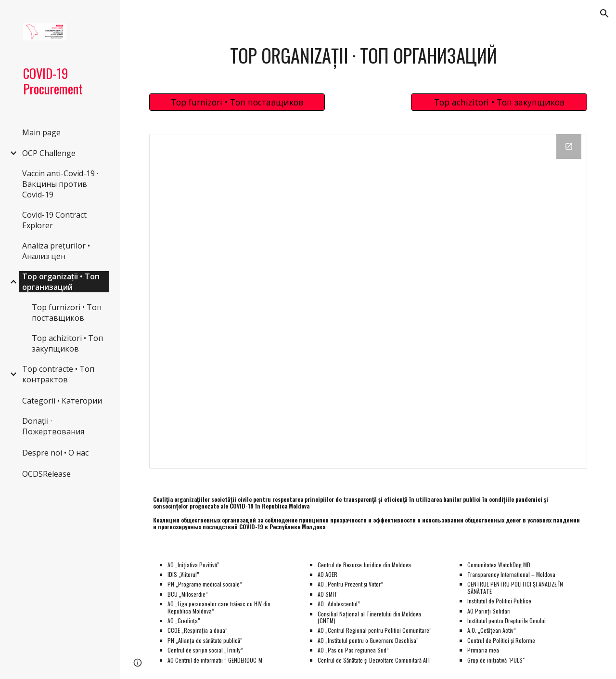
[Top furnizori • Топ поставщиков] (237, 102)
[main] (368, 55)
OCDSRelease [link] (46, 474)
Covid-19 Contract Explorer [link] (54, 220)
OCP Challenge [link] (49, 153)
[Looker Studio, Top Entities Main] (368, 301)
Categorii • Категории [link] (62, 401)
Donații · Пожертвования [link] (53, 426)
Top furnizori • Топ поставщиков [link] (67, 313)
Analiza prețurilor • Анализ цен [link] (56, 251)
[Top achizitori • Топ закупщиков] (499, 102)
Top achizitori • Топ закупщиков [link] (67, 343)
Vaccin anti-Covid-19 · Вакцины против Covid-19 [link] (60, 184)
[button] (604, 13)
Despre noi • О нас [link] (55, 453)
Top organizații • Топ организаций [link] (61, 282)
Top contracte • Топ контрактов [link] (58, 374)
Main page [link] (41, 132)
